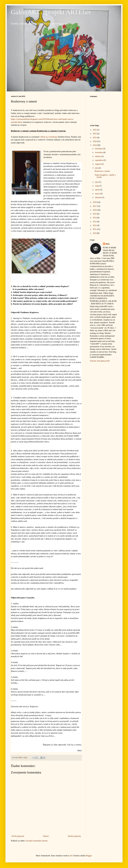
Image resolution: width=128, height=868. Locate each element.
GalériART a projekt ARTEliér (51, 12)
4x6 (71, 856)
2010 (95, 233)
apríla (97, 190)
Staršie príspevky (74, 836)
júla (97, 168)
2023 (95, 134)
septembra (99, 160)
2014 (95, 218)
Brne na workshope (49, 137)
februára (98, 197)
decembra (99, 149)
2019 (95, 145)
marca (98, 194)
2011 (95, 229)
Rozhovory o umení (102, 171)
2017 (95, 206)
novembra (99, 152)
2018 (95, 202)
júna (97, 182)
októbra (98, 156)
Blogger (89, 856)
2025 (95, 130)
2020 (95, 141)
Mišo (108, 244)
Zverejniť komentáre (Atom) (37, 841)
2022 (95, 138)
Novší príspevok (18, 836)
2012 (95, 225)
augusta (98, 164)
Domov (46, 836)
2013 (95, 222)
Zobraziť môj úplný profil (100, 361)
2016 (95, 210)
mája (97, 186)
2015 (95, 214)
